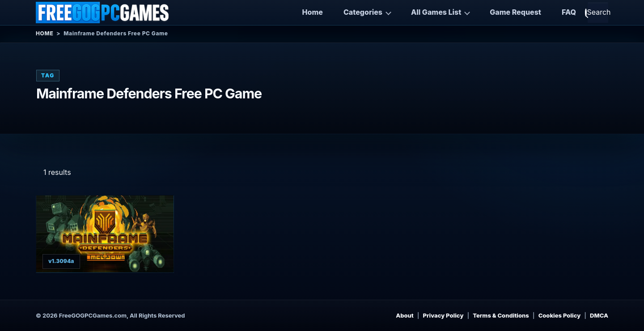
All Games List (436, 12)
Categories (363, 12)
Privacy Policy (443, 315)
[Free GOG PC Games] (103, 13)
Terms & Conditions (501, 315)
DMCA (599, 315)
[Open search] (598, 13)
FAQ (569, 12)
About (405, 315)
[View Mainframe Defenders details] (105, 234)
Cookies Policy (560, 315)
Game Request (515, 12)
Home (313, 12)
